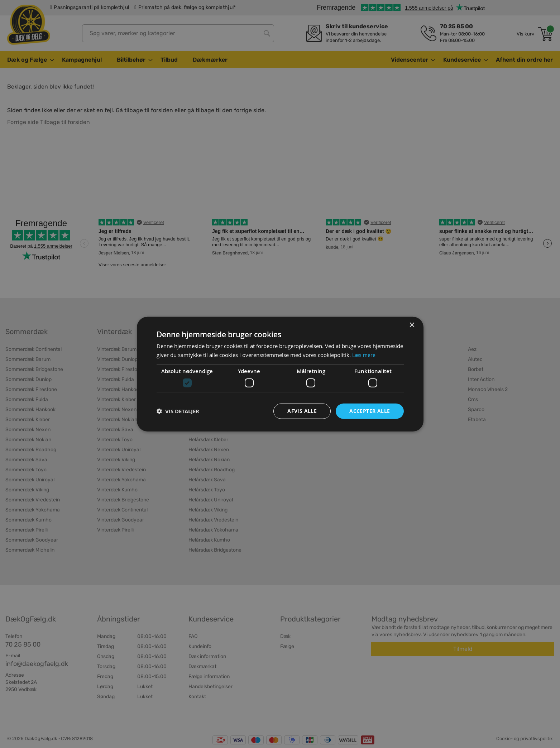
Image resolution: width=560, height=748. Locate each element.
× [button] (412, 325)
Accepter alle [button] (370, 411)
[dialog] (280, 374)
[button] (178, 411)
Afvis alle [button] (302, 411)
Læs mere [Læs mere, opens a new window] (364, 354)
